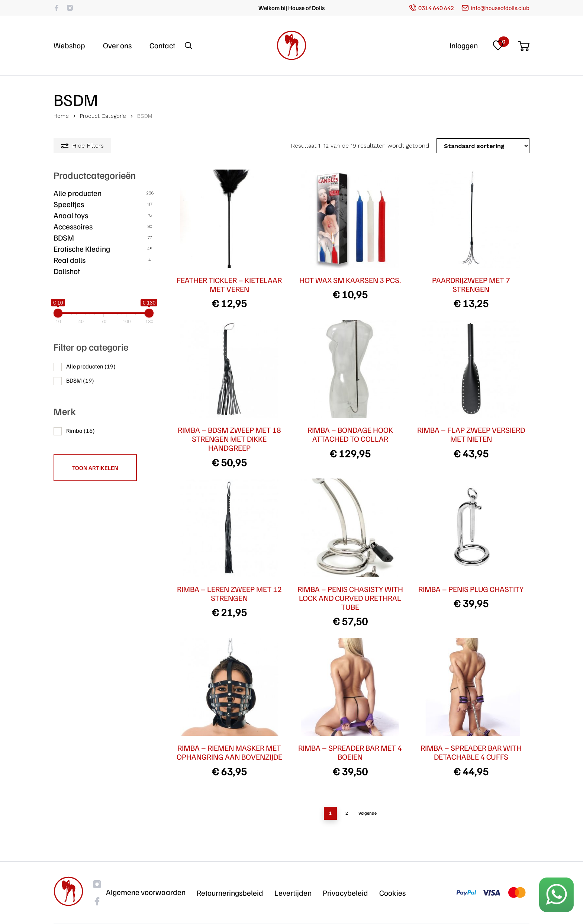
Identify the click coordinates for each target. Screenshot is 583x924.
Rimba (80, 431)
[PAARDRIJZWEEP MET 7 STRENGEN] (471, 219)
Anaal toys (71, 215)
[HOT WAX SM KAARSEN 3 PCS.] (350, 219)
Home (61, 116)
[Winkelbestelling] (483, 146)
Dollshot (67, 271)
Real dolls (70, 260)
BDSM (64, 238)
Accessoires (73, 226)
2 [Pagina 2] (347, 813)
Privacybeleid (345, 893)
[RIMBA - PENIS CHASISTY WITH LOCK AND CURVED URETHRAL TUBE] (350, 528)
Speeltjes (69, 204)
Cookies (392, 893)
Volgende (368, 813)
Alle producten (78, 193)
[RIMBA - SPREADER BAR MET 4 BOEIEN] (350, 687)
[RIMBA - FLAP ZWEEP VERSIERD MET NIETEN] (471, 369)
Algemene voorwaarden (146, 892)
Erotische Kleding (82, 249)
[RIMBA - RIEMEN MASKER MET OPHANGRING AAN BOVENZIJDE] (229, 687)
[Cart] (524, 44)
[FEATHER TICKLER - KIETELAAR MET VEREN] (229, 219)
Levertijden (293, 893)
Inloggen (464, 45)
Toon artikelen (95, 468)
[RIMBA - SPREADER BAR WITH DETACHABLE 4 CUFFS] (471, 687)
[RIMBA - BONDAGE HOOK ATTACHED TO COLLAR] (350, 369)
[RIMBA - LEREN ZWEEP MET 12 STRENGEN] (229, 528)
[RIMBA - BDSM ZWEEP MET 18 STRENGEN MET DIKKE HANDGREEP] (229, 369)
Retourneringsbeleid (230, 893)
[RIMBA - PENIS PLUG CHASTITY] (471, 528)
